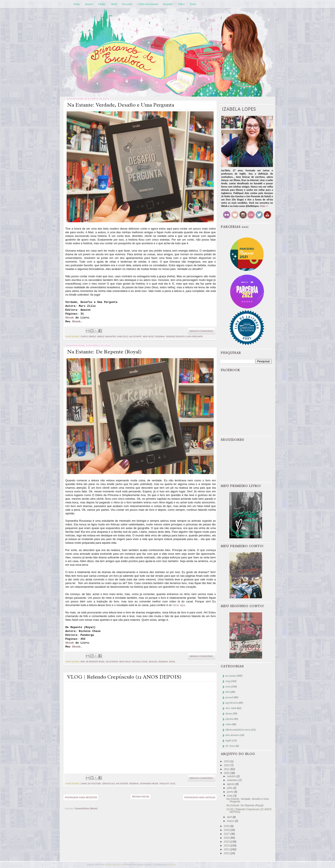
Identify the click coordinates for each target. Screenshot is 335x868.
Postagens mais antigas (200, 797)
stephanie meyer (149, 784)
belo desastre (232, 735)
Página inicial (141, 796)
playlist (229, 719)
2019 (227, 826)
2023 (227, 761)
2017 (227, 834)
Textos (193, 4)
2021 (227, 769)
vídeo (228, 724)
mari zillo (123, 336)
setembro (233, 780)
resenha (160, 336)
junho (231, 792)
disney (229, 714)
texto (228, 687)
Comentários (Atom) (86, 808)
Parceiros (127, 4)
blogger (171, 865)
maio (230, 796)
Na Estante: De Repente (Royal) (104, 352)
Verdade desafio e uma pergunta (184, 336)
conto (84, 336)
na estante (136, 336)
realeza (153, 662)
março (231, 821)
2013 (227, 849)
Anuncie (89, 4)
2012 (227, 853)
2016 (227, 838)
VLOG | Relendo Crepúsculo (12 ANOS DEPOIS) (124, 677)
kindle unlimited (106, 336)
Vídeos (181, 4)
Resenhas (168, 4)
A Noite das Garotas (148, 4)
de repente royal (95, 662)
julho (230, 788)
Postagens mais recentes (81, 797)
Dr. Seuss (230, 746)
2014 (227, 846)
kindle (92, 336)
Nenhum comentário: (202, 331)
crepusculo (108, 784)
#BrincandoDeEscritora (238, 730)
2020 (227, 773)
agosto (231, 784)
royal (172, 662)
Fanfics (102, 4)
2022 (227, 765)
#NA (83, 662)
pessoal (229, 697)
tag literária (232, 703)
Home (77, 4)
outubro (232, 776)
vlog (173, 784)
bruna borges (113, 865)
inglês (229, 740)
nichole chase (140, 662)
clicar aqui (179, 605)
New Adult (149, 336)
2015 (227, 842)
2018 (227, 830)
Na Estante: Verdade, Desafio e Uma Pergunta (121, 105)
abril (230, 817)
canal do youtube (91, 784)
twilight (164, 784)
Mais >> (264, 206)
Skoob (114, 4)
